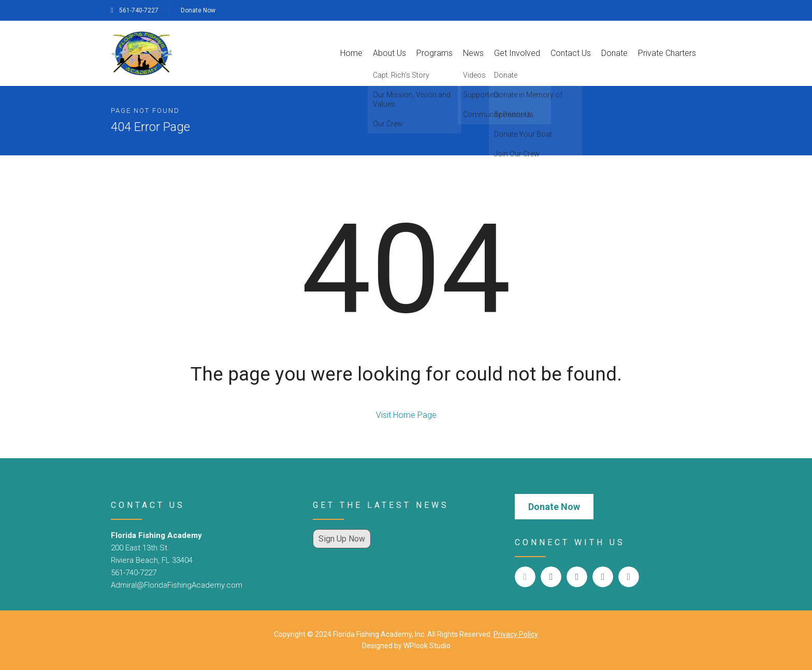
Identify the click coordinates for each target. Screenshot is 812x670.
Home (351, 53)
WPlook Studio (427, 646)
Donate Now (198, 10)
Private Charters (667, 53)
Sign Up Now (342, 539)
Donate (614, 53)
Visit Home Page (406, 415)
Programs (434, 53)
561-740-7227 (135, 10)
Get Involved (517, 53)
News (473, 53)
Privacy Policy (516, 634)
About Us (389, 53)
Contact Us (571, 53)
